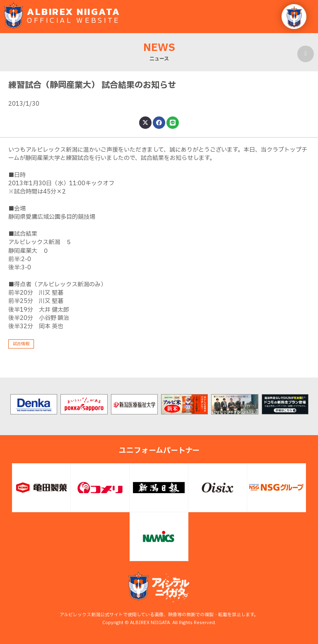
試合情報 (21, 344)
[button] (294, 17)
